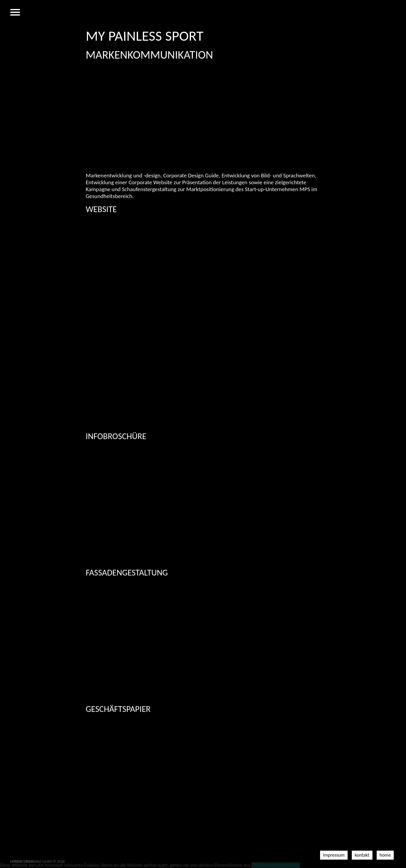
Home (385, 855)
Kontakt (362, 855)
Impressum (334, 855)
